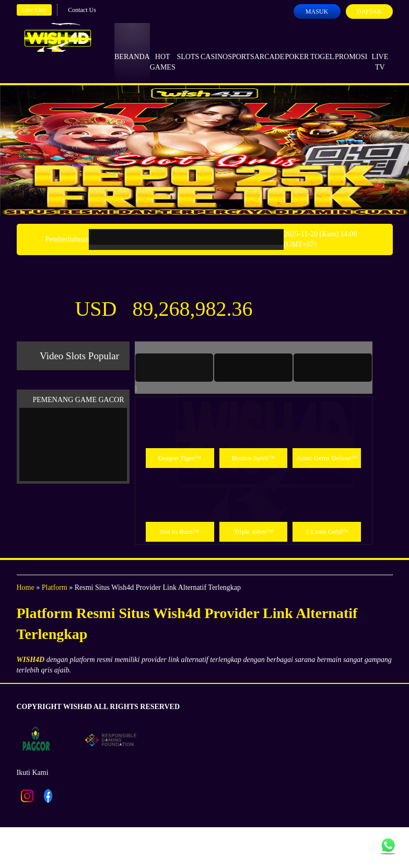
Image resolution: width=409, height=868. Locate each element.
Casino (214, 47)
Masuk (317, 12)
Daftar (369, 12)
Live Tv (380, 52)
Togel (322, 47)
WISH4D (31, 660)
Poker (297, 47)
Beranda (132, 47)
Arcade (270, 47)
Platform (55, 587)
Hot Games (163, 52)
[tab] (174, 368)
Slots (188, 47)
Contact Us (82, 10)
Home (26, 587)
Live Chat (34, 10)
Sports (241, 47)
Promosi (351, 47)
